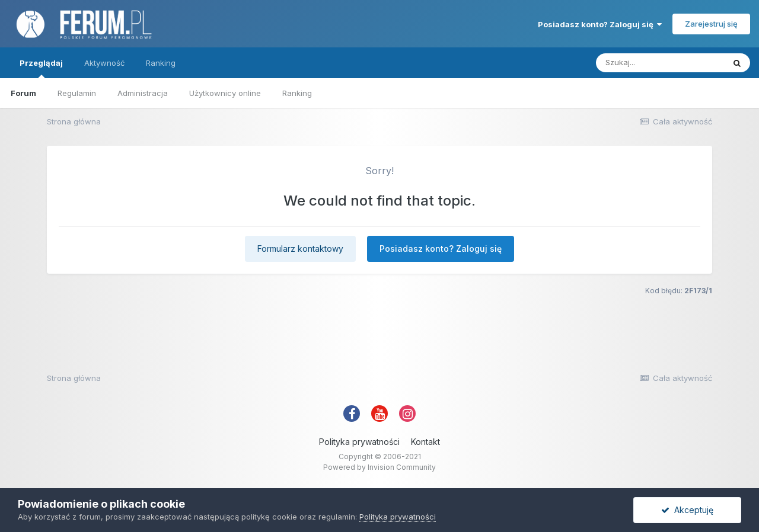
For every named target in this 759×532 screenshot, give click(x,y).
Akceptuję (687, 510)
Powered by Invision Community (379, 467)
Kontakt (425, 442)
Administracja (143, 93)
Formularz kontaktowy (300, 249)
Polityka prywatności (359, 442)
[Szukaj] (660, 63)
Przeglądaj (41, 68)
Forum (23, 93)
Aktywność (104, 63)
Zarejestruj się (711, 24)
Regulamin (77, 93)
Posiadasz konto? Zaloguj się (600, 24)
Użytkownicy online (225, 93)
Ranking (297, 93)
